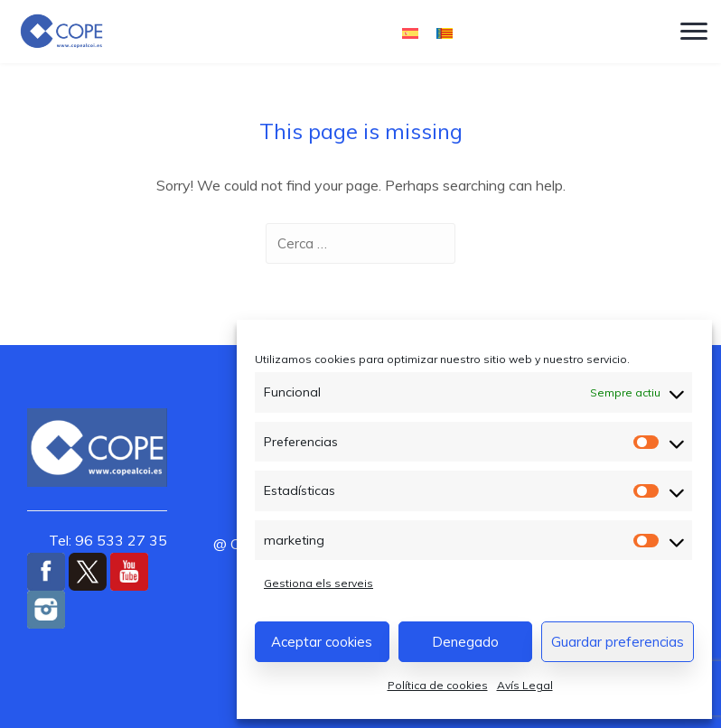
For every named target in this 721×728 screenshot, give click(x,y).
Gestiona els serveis (318, 583)
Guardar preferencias (618, 642)
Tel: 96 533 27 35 (108, 540)
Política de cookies (438, 685)
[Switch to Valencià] (445, 32)
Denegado (465, 642)
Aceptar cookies (322, 642)
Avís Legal (525, 685)
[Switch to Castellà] (410, 32)
